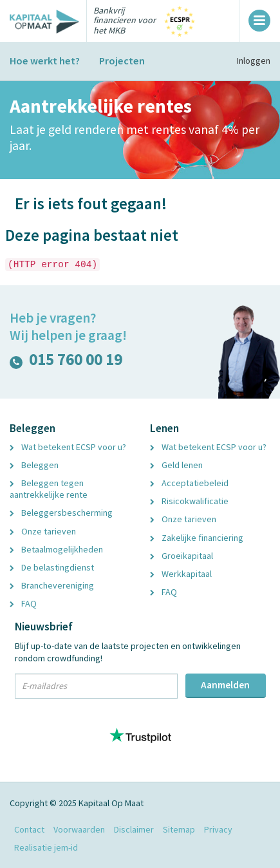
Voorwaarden (79, 829)
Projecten (122, 61)
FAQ (23, 603)
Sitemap (179, 829)
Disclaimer (134, 829)
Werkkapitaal (181, 574)
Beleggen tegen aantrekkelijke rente (49, 489)
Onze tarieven (43, 531)
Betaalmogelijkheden (56, 549)
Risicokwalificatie (189, 501)
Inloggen (254, 61)
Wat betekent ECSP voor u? (68, 447)
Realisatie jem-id (46, 847)
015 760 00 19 (66, 362)
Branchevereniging (52, 585)
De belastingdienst (52, 567)
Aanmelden (225, 685)
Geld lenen (176, 465)
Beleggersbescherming (61, 513)
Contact (29, 829)
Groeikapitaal (182, 556)
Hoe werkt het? (45, 61)
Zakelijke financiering (197, 538)
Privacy (218, 829)
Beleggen (34, 465)
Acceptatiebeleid (189, 483)
